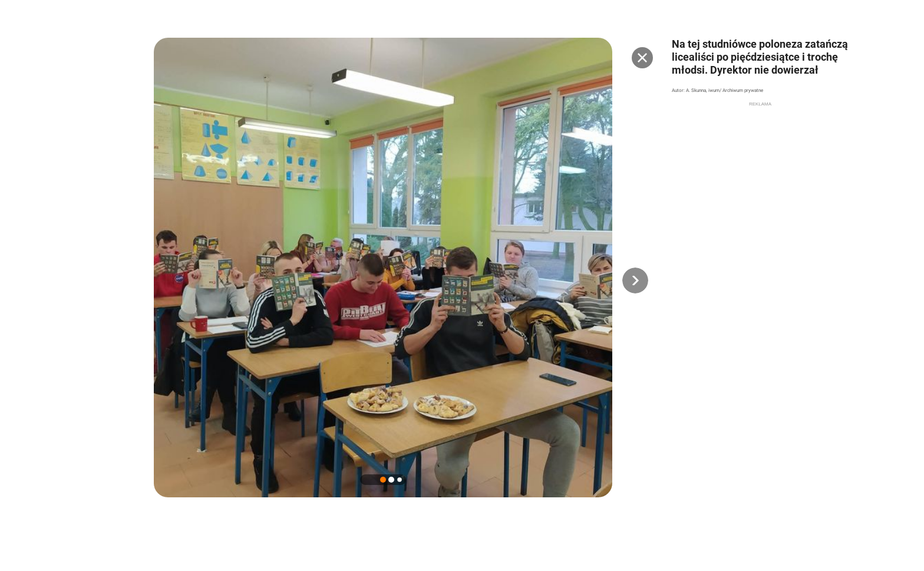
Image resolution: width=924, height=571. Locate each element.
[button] (635, 280)
